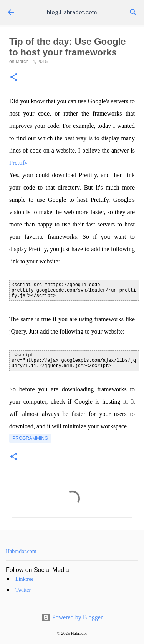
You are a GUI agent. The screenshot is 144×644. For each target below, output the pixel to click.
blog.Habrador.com (72, 12)
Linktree (24, 579)
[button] (14, 78)
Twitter (23, 590)
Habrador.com (21, 551)
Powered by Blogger (72, 617)
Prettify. (19, 163)
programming (30, 438)
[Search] (133, 12)
